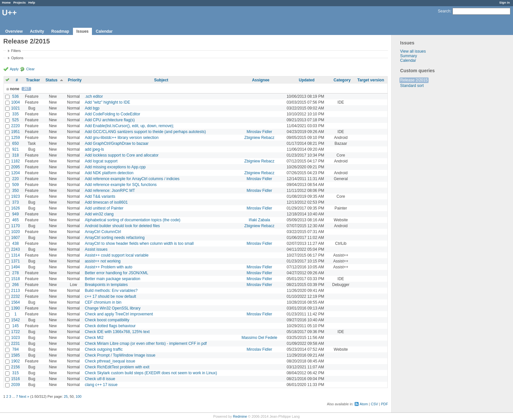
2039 (16, 385)
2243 (16, 249)
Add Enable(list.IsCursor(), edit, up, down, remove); (129, 126)
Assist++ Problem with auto (108, 267)
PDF (384, 404)
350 (15, 191)
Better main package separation (112, 279)
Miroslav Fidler (259, 132)
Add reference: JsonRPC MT (110, 191)
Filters (16, 51)
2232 (16, 296)
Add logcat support (101, 161)
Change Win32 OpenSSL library (113, 308)
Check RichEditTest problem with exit (117, 367)
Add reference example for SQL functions (121, 185)
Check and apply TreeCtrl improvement (119, 314)
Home (6, 2)
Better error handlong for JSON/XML (116, 273)
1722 (16, 332)
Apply (14, 69)
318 (15, 155)
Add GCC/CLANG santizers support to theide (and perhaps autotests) (145, 132)
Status (52, 80)
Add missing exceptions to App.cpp (115, 167)
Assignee (261, 80)
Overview (14, 31)
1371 (16, 261)
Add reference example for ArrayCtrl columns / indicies (132, 179)
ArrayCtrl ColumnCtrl (103, 232)
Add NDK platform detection (109, 173)
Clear (30, 69)
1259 (16, 138)
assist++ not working (103, 261)
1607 (16, 238)
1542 (16, 320)
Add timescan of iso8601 (106, 202)
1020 (16, 232)
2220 (16, 126)
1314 (16, 255)
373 (15, 202)
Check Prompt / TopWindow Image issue (120, 355)
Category (342, 80)
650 (15, 143)
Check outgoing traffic (104, 349)
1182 (16, 161)
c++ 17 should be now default (110, 296)
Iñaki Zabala (259, 220)
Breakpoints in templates (106, 285)
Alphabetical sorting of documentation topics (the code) (133, 220)
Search (444, 11)
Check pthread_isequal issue (110, 361)
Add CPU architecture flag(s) (110, 120)
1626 (16, 208)
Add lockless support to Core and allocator (122, 155)
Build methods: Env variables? (111, 291)
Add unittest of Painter (104, 208)
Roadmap (60, 31)
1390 (16, 308)
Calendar (104, 31)
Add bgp (92, 108)
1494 (16, 267)
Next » (24, 396)
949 (15, 214)
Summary (408, 56)
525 (15, 120)
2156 (16, 367)
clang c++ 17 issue (101, 385)
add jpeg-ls (94, 149)
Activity (37, 31)
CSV (374, 404)
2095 (16, 167)
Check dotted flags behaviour (110, 326)
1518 (16, 279)
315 (15, 373)
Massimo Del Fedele (259, 338)
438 (15, 244)
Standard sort (412, 86)
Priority (75, 80)
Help (32, 2)
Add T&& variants (100, 196)
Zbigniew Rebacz (259, 138)
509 (15, 185)
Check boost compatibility (107, 320)
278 (15, 273)
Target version (371, 80)
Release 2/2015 (414, 80)
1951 (16, 132)
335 (15, 114)
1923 (16, 196)
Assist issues (96, 249)
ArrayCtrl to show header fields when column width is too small (139, 244)
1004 (16, 102)
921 (15, 149)
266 (15, 285)
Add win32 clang (99, 214)
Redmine (240, 416)
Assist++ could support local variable (117, 255)
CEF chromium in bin (103, 302)
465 (15, 220)
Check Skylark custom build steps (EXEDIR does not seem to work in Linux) (151, 373)
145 (15, 326)
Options (17, 58)
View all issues (413, 51)
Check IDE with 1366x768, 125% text (117, 332)
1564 (16, 302)
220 (15, 179)
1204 (16, 173)
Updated (307, 80)
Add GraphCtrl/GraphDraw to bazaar (117, 143)
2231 (16, 344)
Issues (82, 31)
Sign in (504, 2)
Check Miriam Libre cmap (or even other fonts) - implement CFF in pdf (146, 344)
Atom (364, 404)
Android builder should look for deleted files (122, 226)
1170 (16, 226)
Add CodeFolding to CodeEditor (112, 114)
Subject (161, 80)
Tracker (33, 80)
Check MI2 (94, 338)
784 (15, 349)
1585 (16, 355)
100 (79, 396)
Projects (20, 2)
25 (66, 396)
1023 (16, 338)
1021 (16, 108)
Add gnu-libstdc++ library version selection (122, 138)
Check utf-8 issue (100, 379)
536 (15, 96)
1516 (16, 379)
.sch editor (94, 96)
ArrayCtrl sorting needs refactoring (115, 238)
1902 (16, 361)
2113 (16, 291)
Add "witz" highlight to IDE (107, 102)
